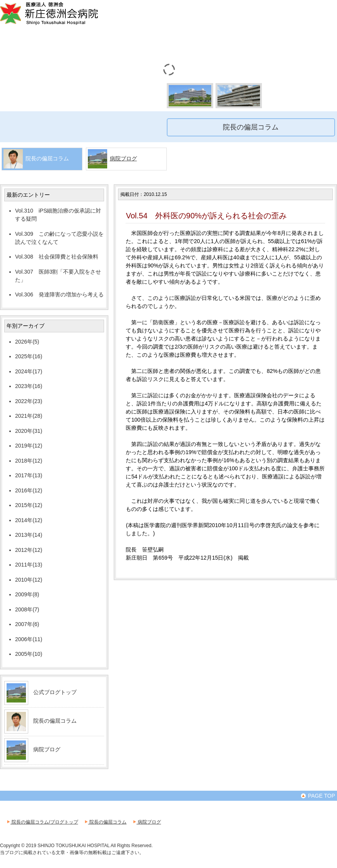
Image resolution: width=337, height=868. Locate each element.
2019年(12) (29, 446)
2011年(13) (29, 565)
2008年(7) (27, 609)
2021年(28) (29, 416)
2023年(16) (29, 386)
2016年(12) (29, 490)
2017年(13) (29, 475)
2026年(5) (27, 342)
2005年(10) (29, 654)
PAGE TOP (318, 796)
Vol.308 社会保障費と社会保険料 (57, 257)
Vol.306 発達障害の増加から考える (59, 294)
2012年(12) (29, 550)
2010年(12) (29, 580)
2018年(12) (29, 461)
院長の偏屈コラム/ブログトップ (42, 822)
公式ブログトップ (55, 692)
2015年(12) (29, 505)
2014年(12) (29, 520)
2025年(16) (29, 356)
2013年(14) (29, 535)
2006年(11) (29, 639)
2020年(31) (29, 431)
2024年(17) (29, 371)
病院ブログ (123, 158)
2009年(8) (27, 594)
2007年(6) (27, 624)
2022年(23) (29, 401)
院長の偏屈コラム (55, 721)
